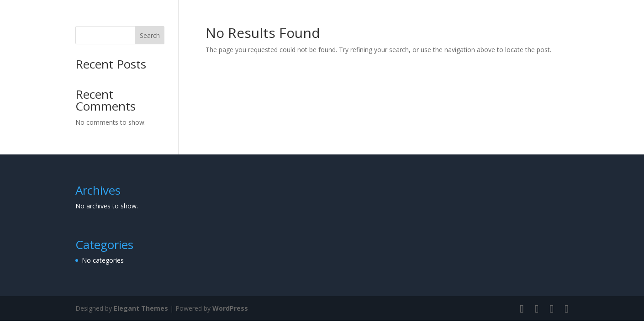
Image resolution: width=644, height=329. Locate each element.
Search (150, 35)
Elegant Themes (141, 308)
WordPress (230, 308)
